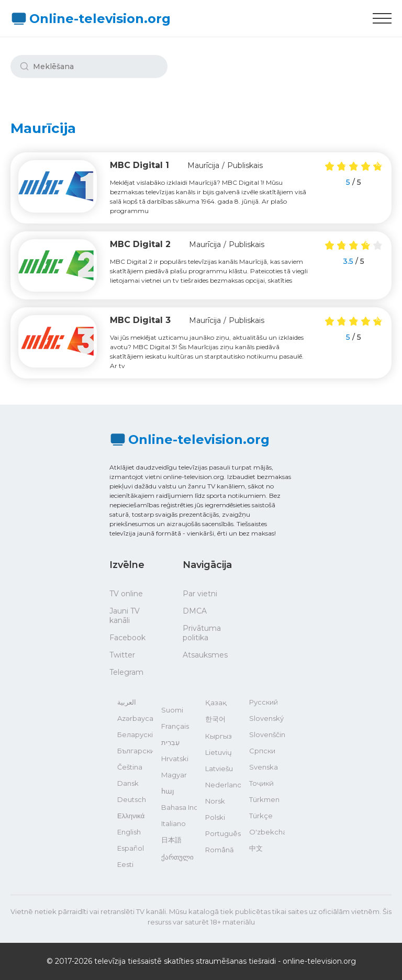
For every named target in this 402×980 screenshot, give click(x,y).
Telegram (126, 672)
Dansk (128, 783)
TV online (126, 594)
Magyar (174, 775)
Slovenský (266, 718)
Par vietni (200, 594)
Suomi (172, 710)
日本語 (171, 840)
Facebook (127, 638)
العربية (127, 702)
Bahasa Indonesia (179, 807)
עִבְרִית (170, 742)
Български (135, 751)
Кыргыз (219, 736)
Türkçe (261, 816)
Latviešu (219, 769)
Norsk (215, 801)
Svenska (264, 767)
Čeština (130, 767)
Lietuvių (219, 752)
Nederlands (223, 785)
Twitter (122, 655)
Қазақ (216, 703)
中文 (256, 848)
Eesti (125, 864)
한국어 (215, 719)
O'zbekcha (267, 832)
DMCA (195, 611)
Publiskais (245, 165)
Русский (264, 702)
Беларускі (135, 734)
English (129, 832)
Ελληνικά (131, 816)
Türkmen (264, 799)
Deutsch (132, 799)
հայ (168, 791)
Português (223, 833)
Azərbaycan (135, 718)
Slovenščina (267, 734)
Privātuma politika (202, 633)
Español (131, 848)
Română (220, 850)
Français (175, 726)
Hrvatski (175, 759)
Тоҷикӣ (261, 783)
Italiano (174, 823)
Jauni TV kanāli (125, 616)
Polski (215, 817)
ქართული (177, 857)
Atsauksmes (205, 655)
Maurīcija (203, 165)
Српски (262, 751)
